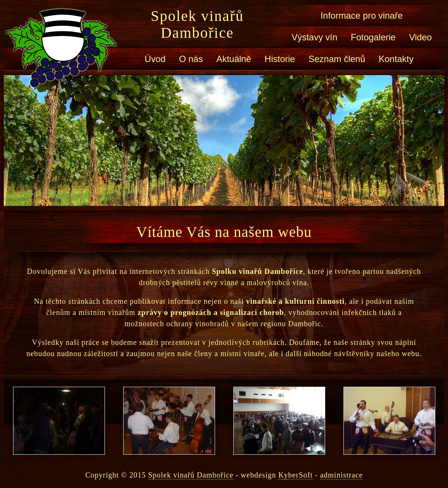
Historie (280, 59)
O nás (191, 59)
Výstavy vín (315, 37)
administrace (341, 475)
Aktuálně (234, 59)
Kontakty (396, 59)
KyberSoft (295, 475)
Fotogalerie (373, 37)
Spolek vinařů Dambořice (197, 24)
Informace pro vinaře (362, 16)
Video (421, 37)
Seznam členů (337, 59)
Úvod (155, 59)
